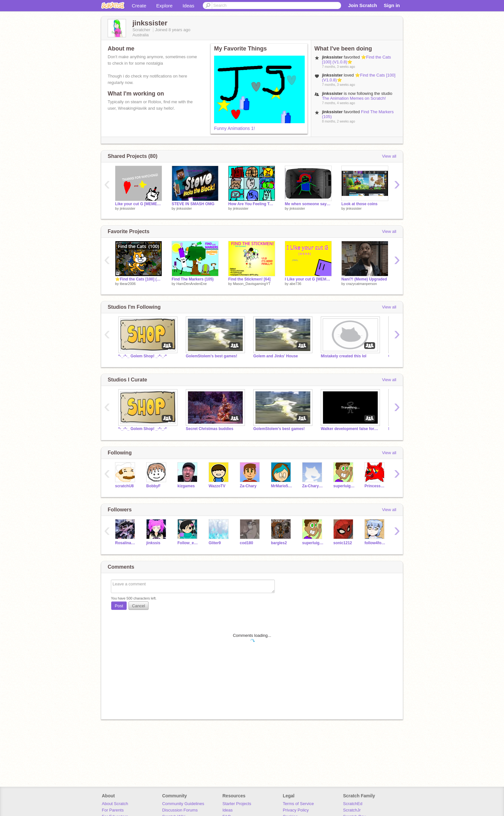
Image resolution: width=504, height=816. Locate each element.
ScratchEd (353, 804)
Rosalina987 (126, 543)
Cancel (139, 606)
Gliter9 (215, 543)
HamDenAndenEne (192, 284)
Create (139, 6)
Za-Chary (248, 486)
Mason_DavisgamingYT (252, 284)
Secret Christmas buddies (210, 429)
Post (119, 606)
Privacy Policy (296, 810)
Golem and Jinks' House (276, 356)
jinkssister (128, 208)
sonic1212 (343, 543)
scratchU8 (124, 486)
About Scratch (115, 804)
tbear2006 (128, 284)
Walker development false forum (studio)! (350, 429)
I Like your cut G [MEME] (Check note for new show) (308, 279)
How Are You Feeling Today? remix (252, 204)
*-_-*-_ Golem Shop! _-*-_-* (143, 356)
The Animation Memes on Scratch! (354, 98)
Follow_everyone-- (188, 543)
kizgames (186, 486)
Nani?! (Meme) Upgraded (364, 279)
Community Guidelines (183, 804)
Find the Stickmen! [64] (249, 279)
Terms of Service (298, 804)
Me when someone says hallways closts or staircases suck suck (308, 204)
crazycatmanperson (362, 284)
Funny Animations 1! (234, 128)
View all (389, 156)
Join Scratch (363, 5)
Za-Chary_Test (313, 486)
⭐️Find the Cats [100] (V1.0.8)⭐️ (139, 279)
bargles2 (279, 543)
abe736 (296, 284)
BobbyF (153, 486)
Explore (164, 6)
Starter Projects (237, 804)
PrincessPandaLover (375, 486)
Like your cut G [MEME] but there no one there (139, 204)
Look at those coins (360, 204)
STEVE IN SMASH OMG (193, 204)
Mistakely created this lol (344, 356)
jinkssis (153, 543)
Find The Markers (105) (193, 279)
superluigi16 (344, 486)
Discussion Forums (180, 810)
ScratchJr (352, 810)
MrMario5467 (282, 486)
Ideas (189, 6)
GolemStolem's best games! (212, 356)
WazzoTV (217, 486)
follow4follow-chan (375, 543)
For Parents (113, 810)
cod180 (246, 543)
